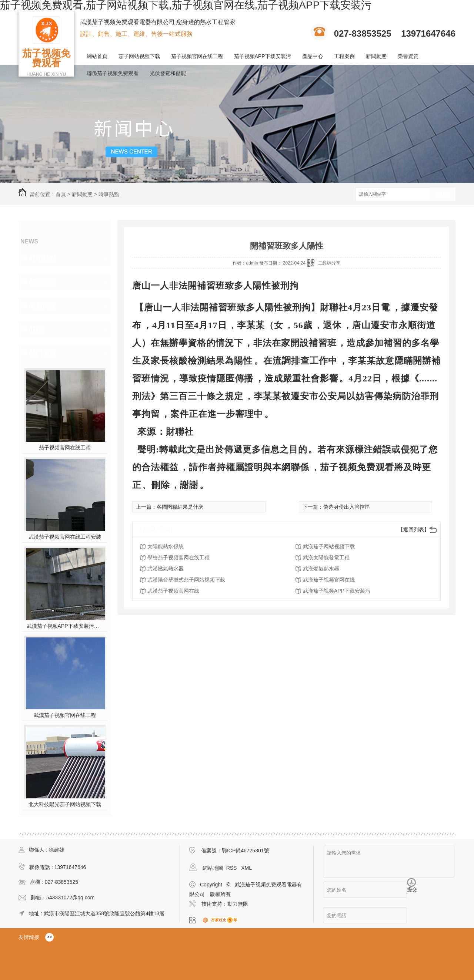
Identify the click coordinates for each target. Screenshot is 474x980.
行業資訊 (43, 282)
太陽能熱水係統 (166, 546)
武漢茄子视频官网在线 (329, 580)
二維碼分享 (329, 263)
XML (246, 868)
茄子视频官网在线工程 (197, 56)
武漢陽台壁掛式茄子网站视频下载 (186, 580)
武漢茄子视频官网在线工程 (65, 715)
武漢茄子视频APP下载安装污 (337, 591)
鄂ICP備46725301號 (246, 851)
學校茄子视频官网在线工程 (178, 558)
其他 (36, 329)
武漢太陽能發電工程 (326, 558)
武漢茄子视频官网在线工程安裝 (65, 537)
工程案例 (344, 56)
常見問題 (43, 306)
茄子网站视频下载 (139, 56)
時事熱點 (109, 194)
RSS (232, 868)
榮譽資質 (408, 56)
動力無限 (238, 904)
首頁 (61, 194)
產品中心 (313, 56)
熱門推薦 (43, 353)
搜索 (443, 195)
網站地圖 (213, 868)
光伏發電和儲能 (168, 73)
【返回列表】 (414, 529)
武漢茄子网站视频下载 (329, 546)
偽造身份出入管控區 (347, 507)
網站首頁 (97, 56)
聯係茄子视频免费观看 (113, 73)
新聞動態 (376, 56)
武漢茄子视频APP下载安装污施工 (65, 626)
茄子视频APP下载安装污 (263, 56)
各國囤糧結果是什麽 (180, 507)
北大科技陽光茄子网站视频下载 (65, 804)
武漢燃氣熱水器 (166, 569)
